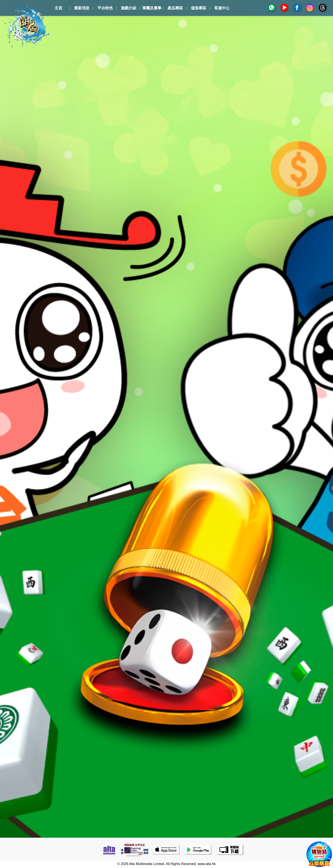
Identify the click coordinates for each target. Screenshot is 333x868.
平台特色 (105, 8)
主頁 (58, 8)
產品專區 (175, 8)
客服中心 (222, 8)
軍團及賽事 (152, 8)
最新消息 (82, 8)
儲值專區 (199, 8)
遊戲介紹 (128, 8)
